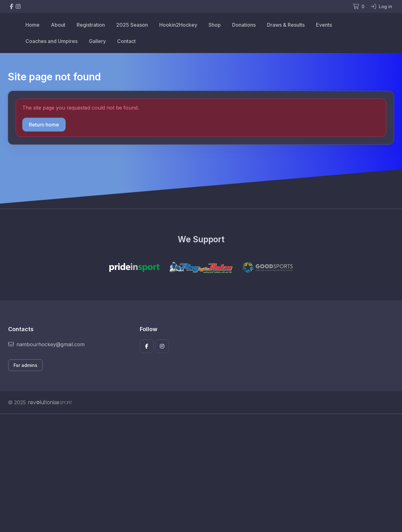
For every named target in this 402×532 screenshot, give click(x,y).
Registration (91, 25)
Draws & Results (286, 25)
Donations (244, 25)
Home (33, 25)
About (58, 25)
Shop (215, 25)
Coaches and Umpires (52, 41)
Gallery (97, 41)
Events (324, 25)
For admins (25, 365)
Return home (44, 125)
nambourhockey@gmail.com (46, 344)
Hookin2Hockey (178, 25)
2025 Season (132, 25)
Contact (126, 41)
